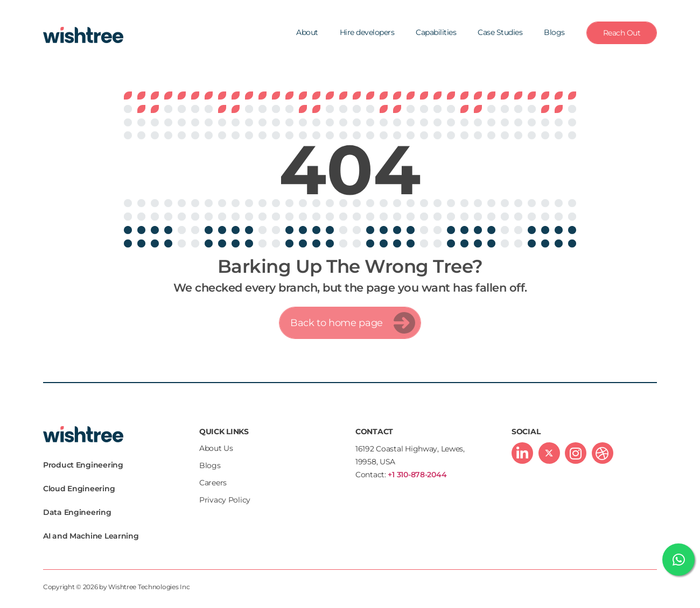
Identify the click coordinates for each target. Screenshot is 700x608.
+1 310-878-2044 (417, 475)
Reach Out (622, 33)
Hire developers (367, 32)
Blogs (554, 32)
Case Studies (500, 32)
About (307, 32)
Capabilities (436, 32)
